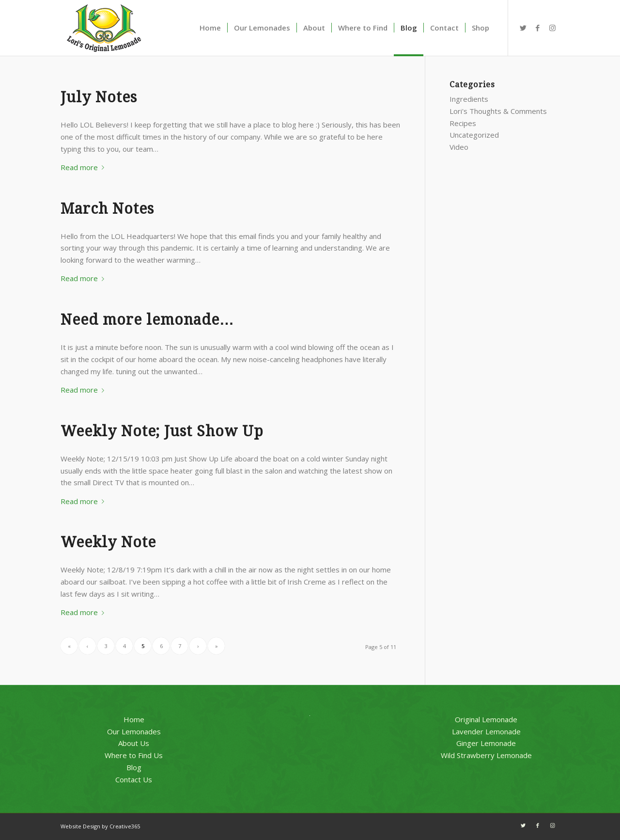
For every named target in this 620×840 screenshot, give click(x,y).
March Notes (107, 209)
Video (459, 147)
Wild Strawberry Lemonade (486, 755)
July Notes (99, 97)
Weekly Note (108, 542)
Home (134, 719)
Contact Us (134, 779)
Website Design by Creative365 (100, 826)
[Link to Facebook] (538, 28)
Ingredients (469, 99)
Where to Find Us (134, 755)
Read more (84, 167)
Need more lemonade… (147, 320)
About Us (134, 743)
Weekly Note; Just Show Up (162, 431)
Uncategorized (474, 135)
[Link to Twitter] (523, 28)
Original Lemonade (486, 719)
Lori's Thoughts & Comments (498, 111)
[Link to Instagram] (552, 28)
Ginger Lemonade (486, 743)
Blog (134, 767)
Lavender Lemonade (486, 731)
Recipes (463, 123)
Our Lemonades (134, 731)
